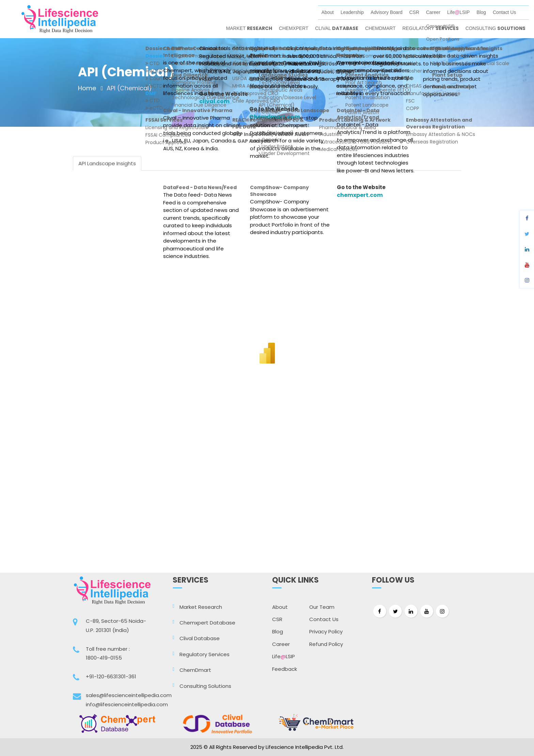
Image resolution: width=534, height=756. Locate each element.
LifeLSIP (458, 12)
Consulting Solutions (205, 686)
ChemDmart (195, 670)
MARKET (249, 28)
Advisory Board (387, 12)
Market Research (201, 607)
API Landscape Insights (107, 163)
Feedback (285, 669)
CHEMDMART (380, 28)
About (328, 12)
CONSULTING (496, 28)
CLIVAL (337, 28)
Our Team (322, 607)
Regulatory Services (205, 654)
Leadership (352, 12)
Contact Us (504, 12)
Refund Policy (326, 644)
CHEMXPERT (294, 28)
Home (87, 88)
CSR (414, 12)
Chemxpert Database (207, 623)
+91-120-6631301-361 (111, 676)
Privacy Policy (326, 631)
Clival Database (200, 638)
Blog (481, 12)
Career (433, 12)
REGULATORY (431, 28)
